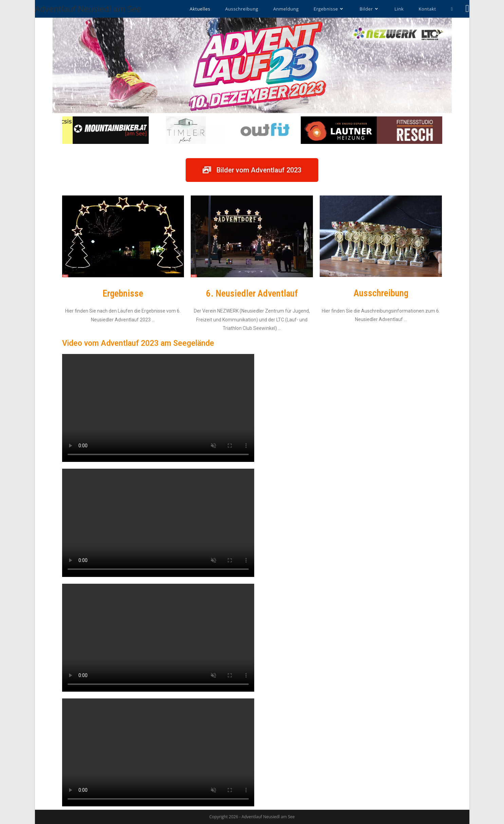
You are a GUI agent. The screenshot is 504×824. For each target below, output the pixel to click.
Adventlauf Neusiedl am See (88, 9)
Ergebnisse (123, 294)
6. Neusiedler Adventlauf (252, 294)
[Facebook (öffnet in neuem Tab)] (468, 8)
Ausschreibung (381, 293)
